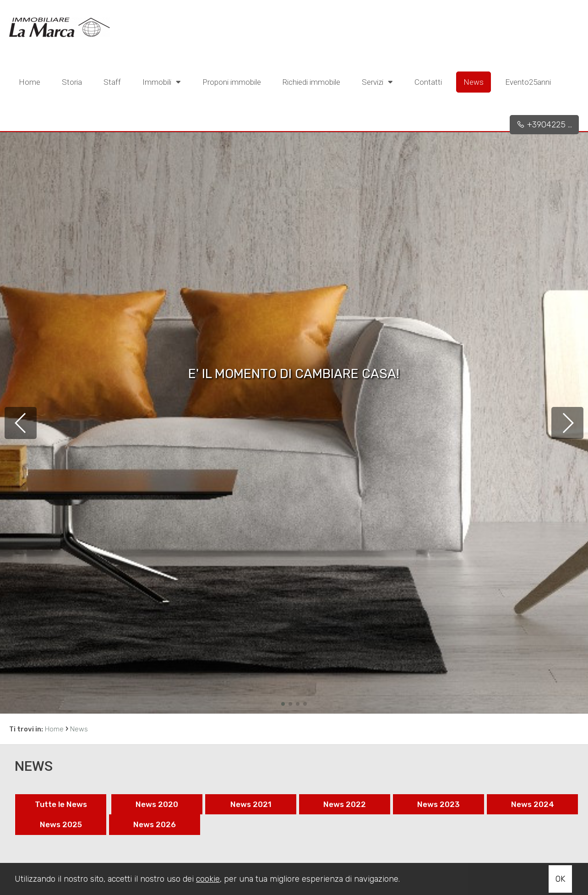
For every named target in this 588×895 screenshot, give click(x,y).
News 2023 (438, 804)
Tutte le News (61, 804)
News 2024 (533, 804)
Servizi (377, 82)
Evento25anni (528, 82)
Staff (112, 82)
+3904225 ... (544, 125)
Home (30, 82)
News (474, 82)
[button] (283, 704)
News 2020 (157, 804)
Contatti (428, 82)
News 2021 (251, 804)
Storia (72, 82)
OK (560, 879)
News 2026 (155, 824)
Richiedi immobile (311, 82)
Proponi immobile (232, 82)
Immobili (162, 82)
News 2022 (345, 804)
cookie (208, 879)
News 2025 (61, 824)
